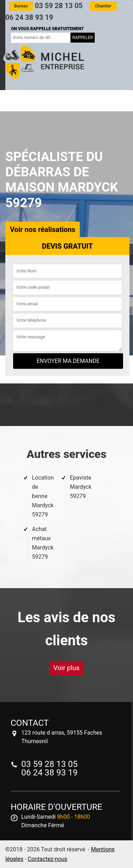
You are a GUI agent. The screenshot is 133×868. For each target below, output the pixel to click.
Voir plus (67, 668)
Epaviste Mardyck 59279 (81, 487)
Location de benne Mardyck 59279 (43, 496)
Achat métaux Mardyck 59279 (43, 543)
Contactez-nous (48, 859)
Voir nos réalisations (43, 229)
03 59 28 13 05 (46, 6)
